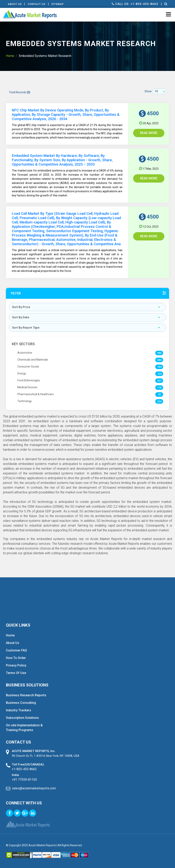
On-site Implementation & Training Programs (24, 728)
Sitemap (59, 4)
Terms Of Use (16, 673)
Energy (22, 373)
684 (159, 360)
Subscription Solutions (22, 718)
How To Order (16, 658)
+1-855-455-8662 (24, 769)
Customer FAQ (16, 650)
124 (159, 374)
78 (159, 394)
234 (159, 401)
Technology (25, 401)
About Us (15, 4)
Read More (149, 133)
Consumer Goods (28, 367)
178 (159, 388)
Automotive (25, 353)
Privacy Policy (16, 665)
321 (159, 381)
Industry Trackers (19, 710)
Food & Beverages (29, 380)
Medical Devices (27, 387)
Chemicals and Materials (33, 360)
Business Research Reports (26, 695)
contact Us (37, 4)
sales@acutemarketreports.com (34, 788)
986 (159, 353)
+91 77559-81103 (24, 780)
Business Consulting (21, 703)
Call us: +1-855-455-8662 (134, 4)
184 (159, 367)
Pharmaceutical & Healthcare (36, 394)
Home (10, 56)
